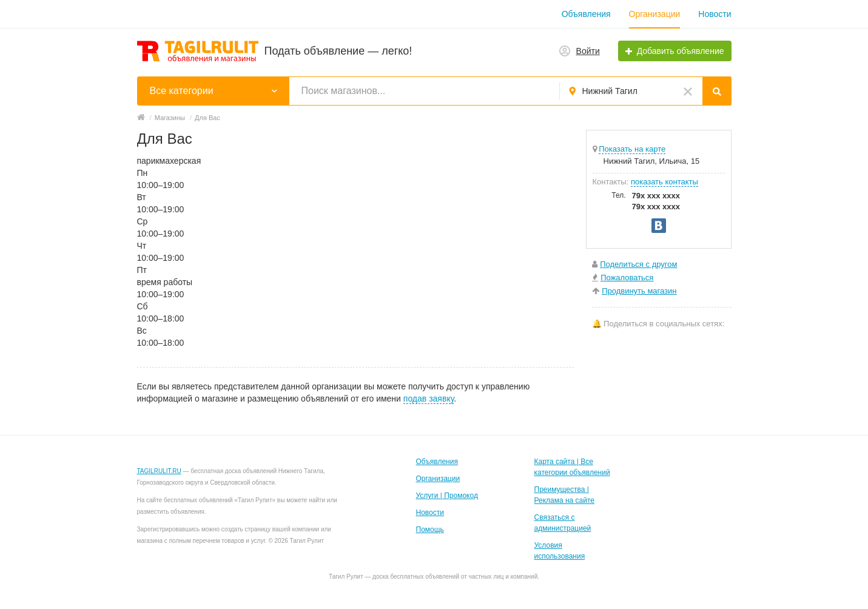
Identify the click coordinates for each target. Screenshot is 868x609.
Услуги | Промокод (447, 496)
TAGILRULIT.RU (159, 471)
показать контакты (664, 182)
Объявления (586, 14)
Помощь (430, 530)
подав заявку (429, 399)
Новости (715, 14)
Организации (655, 14)
